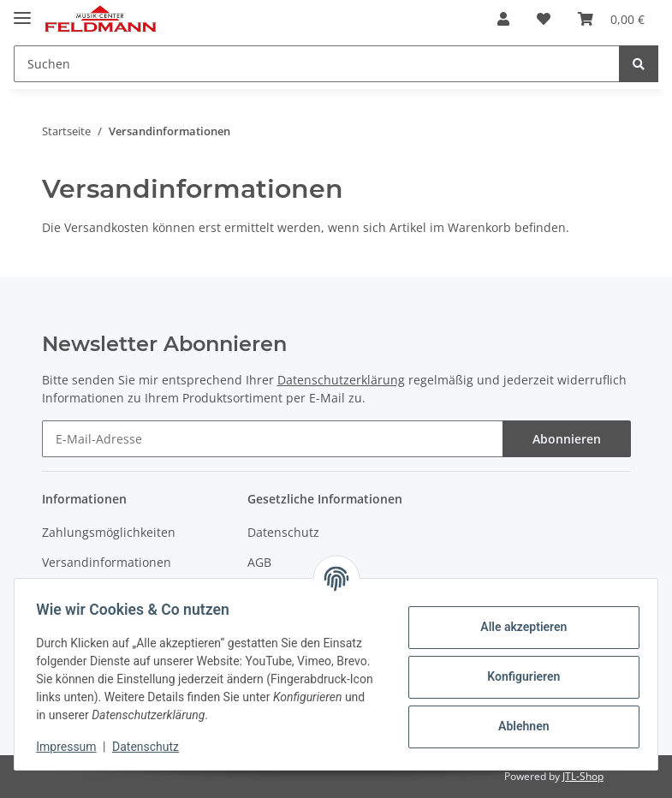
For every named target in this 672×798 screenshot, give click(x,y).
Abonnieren (567, 439)
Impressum (72, 747)
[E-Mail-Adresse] (273, 439)
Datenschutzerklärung (341, 380)
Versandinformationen (107, 562)
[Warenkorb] (611, 19)
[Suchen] (317, 64)
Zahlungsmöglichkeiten (109, 532)
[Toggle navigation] (22, 11)
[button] (503, 19)
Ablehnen (517, 726)
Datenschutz (283, 532)
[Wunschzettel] (544, 19)
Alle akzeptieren (517, 627)
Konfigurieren (517, 676)
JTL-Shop (583, 776)
